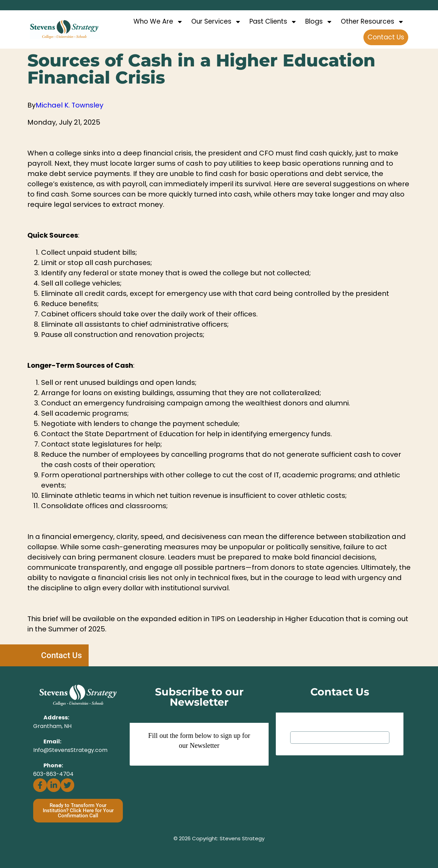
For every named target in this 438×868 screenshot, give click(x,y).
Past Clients (273, 22)
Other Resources (372, 22)
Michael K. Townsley (69, 105)
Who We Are (158, 22)
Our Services (216, 22)
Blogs (319, 22)
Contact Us (386, 37)
